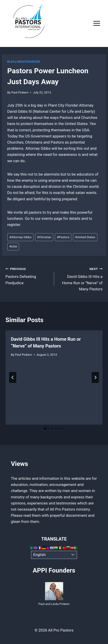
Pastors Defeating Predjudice (28, 275)
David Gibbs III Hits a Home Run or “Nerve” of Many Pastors (80, 278)
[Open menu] (97, 23)
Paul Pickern (20, 92)
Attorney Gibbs (20, 237)
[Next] (95, 377)
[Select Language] (54, 555)
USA (13, 246)
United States (85, 237)
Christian (44, 237)
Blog (11, 62)
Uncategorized (29, 62)
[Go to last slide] (13, 377)
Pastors (63, 237)
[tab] (45, 429)
